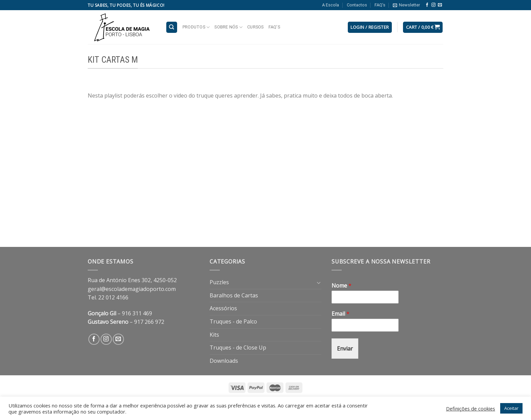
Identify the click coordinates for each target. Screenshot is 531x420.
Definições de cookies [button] (471, 408)
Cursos (256, 27)
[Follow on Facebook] (427, 5)
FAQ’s (380, 5)
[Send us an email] (440, 5)
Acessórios (223, 308)
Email (341, 314)
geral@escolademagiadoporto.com (132, 289)
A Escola (331, 5)
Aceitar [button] (511, 408)
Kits (214, 335)
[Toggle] (319, 282)
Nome (342, 286)
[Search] (172, 27)
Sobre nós (228, 27)
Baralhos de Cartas (234, 295)
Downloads (224, 361)
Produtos (196, 27)
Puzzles (219, 282)
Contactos (357, 5)
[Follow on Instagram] (433, 5)
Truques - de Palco (233, 321)
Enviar (345, 349)
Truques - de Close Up (238, 348)
